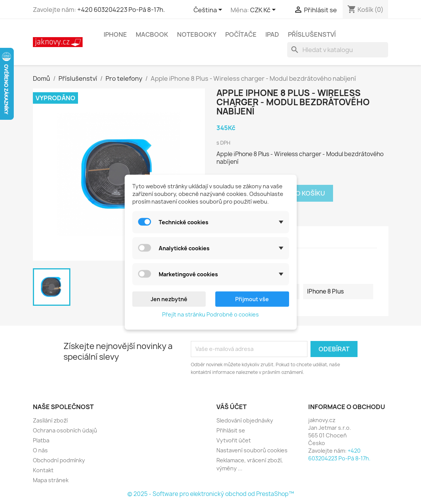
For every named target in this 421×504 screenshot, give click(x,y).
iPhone (115, 34)
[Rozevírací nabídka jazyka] (209, 10)
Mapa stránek (51, 480)
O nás (40, 450)
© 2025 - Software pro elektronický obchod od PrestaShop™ (211, 494)
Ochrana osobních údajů (65, 430)
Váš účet (232, 407)
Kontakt (43, 470)
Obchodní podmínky (59, 460)
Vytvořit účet (234, 440)
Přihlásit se (231, 430)
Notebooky (197, 34)
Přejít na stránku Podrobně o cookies (210, 314)
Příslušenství (312, 34)
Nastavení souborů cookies (252, 450)
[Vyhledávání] (338, 50)
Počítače (241, 34)
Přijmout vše (252, 299)
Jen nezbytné (169, 299)
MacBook (152, 34)
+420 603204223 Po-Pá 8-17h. (121, 10)
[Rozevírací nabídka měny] (264, 10)
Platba (41, 440)
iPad (272, 34)
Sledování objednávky (245, 420)
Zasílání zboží (50, 420)
